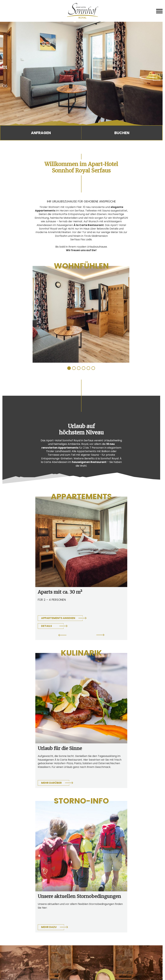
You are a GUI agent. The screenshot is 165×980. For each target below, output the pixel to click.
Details (47, 626)
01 (5, 67)
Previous (62, 636)
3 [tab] (79, 368)
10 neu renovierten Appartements (78, 446)
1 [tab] (69, 368)
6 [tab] (93, 368)
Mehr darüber (51, 783)
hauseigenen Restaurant (89, 462)
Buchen (122, 133)
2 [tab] (74, 368)
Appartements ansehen (58, 618)
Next (155, 77)
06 (5, 86)
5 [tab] (89, 368)
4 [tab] (84, 368)
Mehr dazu (49, 927)
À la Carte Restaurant (89, 225)
